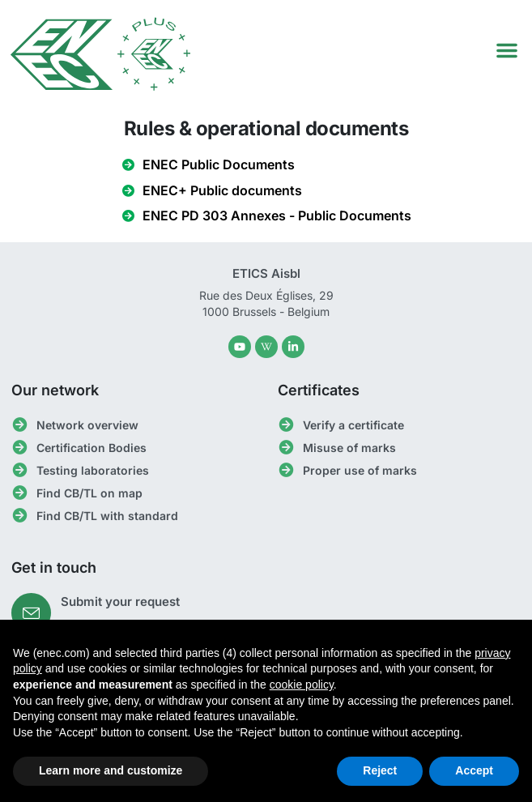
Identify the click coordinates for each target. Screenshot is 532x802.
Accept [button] (474, 770)
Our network (55, 390)
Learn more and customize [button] (111, 770)
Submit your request (120, 601)
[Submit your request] (31, 613)
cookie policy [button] (302, 685)
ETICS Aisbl (266, 273)
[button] (507, 50)
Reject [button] (380, 770)
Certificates (319, 390)
